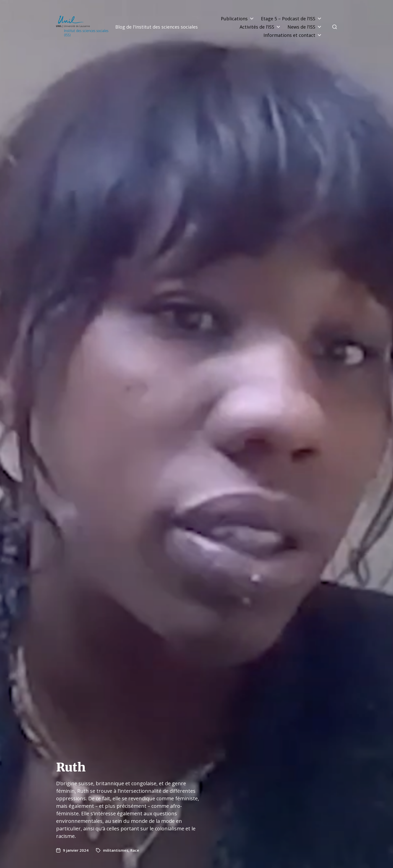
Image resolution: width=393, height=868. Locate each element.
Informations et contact (289, 35)
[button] (335, 27)
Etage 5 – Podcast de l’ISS (288, 19)
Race (135, 850)
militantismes (116, 850)
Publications (234, 19)
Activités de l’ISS (257, 27)
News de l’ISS (301, 27)
